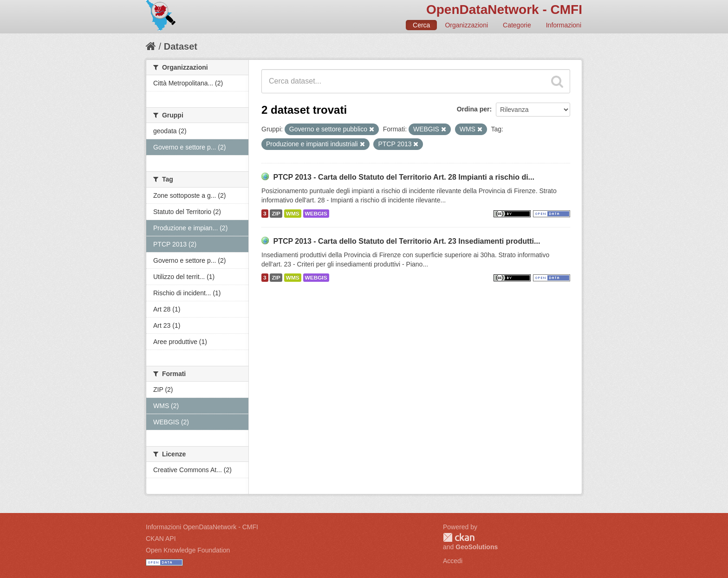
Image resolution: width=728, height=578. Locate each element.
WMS (293, 214)
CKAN (459, 537)
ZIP (276, 214)
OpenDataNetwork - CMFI (504, 10)
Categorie (517, 25)
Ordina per (473, 109)
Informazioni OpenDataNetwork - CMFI (202, 527)
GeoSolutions (477, 547)
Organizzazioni (466, 25)
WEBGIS (316, 214)
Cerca (421, 25)
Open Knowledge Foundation (188, 550)
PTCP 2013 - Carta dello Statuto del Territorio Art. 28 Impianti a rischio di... (404, 177)
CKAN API (161, 539)
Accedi (453, 561)
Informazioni (564, 25)
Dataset (181, 46)
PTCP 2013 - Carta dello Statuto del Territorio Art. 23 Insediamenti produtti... (406, 241)
